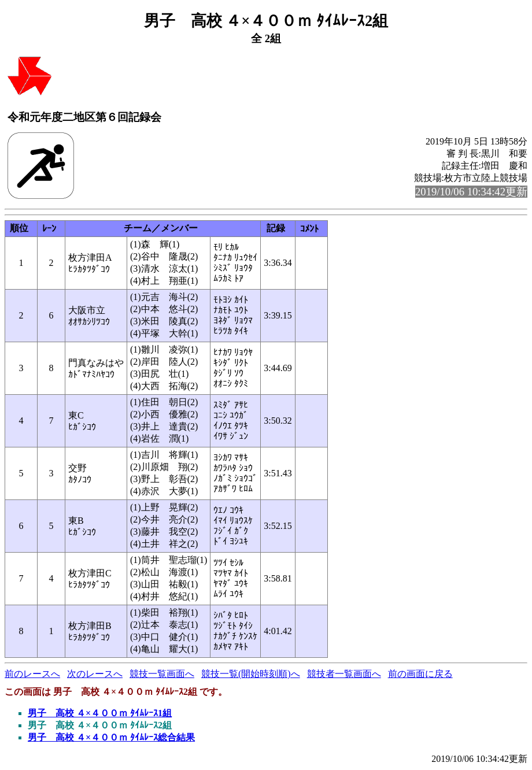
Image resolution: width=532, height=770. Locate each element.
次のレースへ (95, 674)
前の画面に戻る (420, 674)
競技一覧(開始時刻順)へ (251, 674)
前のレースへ (32, 674)
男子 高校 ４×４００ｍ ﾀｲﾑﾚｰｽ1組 (100, 713)
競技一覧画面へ (162, 674)
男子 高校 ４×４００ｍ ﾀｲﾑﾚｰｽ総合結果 (111, 737)
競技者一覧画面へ (344, 674)
